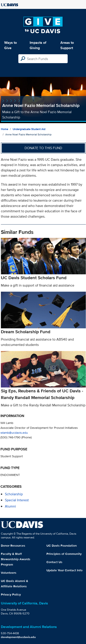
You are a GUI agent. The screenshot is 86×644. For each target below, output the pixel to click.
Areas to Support (67, 45)
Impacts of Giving (38, 45)
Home (5, 129)
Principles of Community (64, 554)
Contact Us (54, 562)
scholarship (14, 494)
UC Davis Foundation (62, 546)
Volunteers (9, 573)
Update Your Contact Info (64, 570)
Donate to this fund (43, 148)
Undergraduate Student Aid (29, 129)
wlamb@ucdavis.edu (14, 432)
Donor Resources (13, 546)
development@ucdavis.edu (18, 637)
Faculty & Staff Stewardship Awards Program (16, 559)
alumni (10, 506)
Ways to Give (11, 45)
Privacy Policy (11, 594)
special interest (17, 500)
